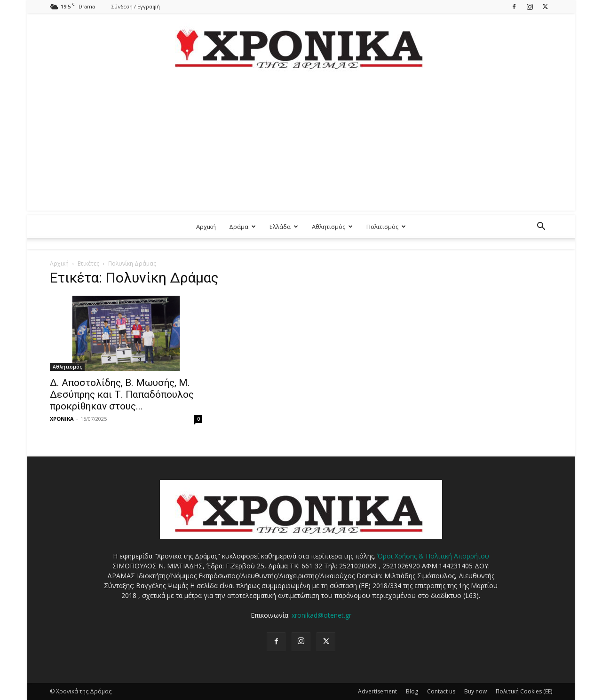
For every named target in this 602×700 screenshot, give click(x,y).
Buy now (475, 691)
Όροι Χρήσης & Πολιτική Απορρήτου (433, 556)
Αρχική (206, 227)
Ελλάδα (284, 227)
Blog (412, 691)
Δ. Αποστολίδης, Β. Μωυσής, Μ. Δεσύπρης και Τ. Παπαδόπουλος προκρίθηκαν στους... (122, 394)
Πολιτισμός (386, 227)
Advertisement (377, 691)
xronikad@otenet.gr (321, 615)
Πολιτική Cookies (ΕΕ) (524, 691)
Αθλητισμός (332, 227)
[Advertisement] (301, 145)
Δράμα (242, 227)
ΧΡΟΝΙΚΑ (62, 419)
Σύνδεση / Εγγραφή (136, 6)
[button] (541, 227)
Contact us (441, 691)
